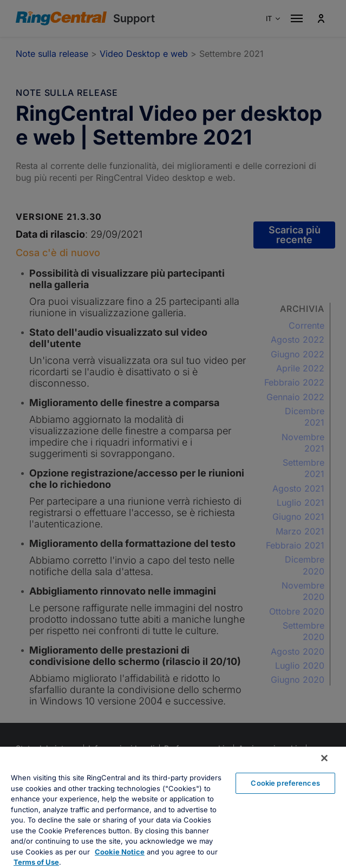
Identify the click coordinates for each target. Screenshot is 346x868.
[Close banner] (324, 758)
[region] (173, 807)
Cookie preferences (285, 783)
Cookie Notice (120, 852)
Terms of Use (36, 862)
